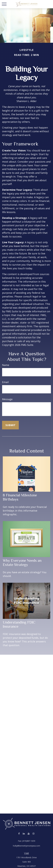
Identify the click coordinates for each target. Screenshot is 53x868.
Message (7, 399)
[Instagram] (34, 834)
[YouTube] (29, 834)
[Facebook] (19, 834)
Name (6, 365)
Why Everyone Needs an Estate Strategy (22, 563)
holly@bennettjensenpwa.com (27, 846)
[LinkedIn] (24, 834)
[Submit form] (10, 425)
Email (5, 382)
